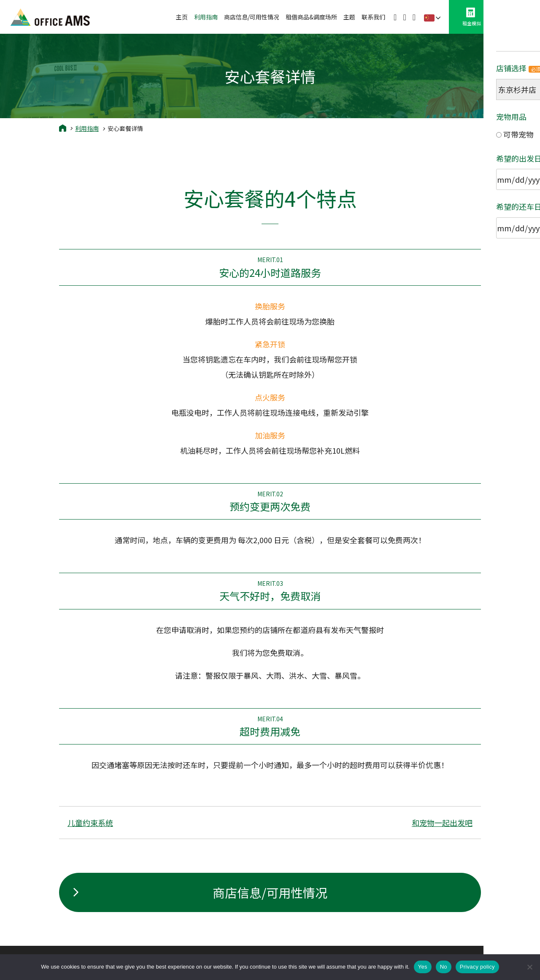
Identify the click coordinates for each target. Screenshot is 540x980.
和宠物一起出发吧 (442, 823)
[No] (529, 967)
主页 (182, 17)
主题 (349, 17)
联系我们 (373, 17)
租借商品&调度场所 (311, 17)
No (444, 967)
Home (63, 128)
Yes (423, 967)
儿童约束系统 (90, 823)
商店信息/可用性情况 (252, 17)
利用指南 (206, 17)
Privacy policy (477, 967)
